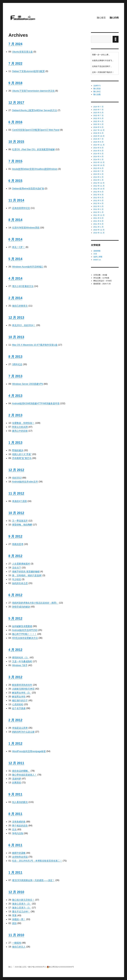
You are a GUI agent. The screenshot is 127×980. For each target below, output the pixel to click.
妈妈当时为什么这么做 (23, 732)
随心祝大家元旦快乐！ (23, 900)
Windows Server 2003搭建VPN (28, 384)
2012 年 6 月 (98, 198)
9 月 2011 (15, 794)
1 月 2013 (15, 443)
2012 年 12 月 (99, 183)
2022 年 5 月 (98, 118)
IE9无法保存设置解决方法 (25, 638)
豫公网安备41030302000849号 (61, 967)
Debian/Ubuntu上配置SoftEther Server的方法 (35, 110)
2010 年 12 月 (99, 230)
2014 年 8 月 (98, 148)
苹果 (14, 915)
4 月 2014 (15, 278)
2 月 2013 (15, 415)
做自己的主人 (19, 947)
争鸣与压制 (18, 833)
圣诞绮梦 (17, 779)
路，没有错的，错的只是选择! (27, 575)
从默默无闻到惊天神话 (23, 689)
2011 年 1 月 (98, 227)
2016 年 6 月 (98, 133)
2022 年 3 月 (98, 124)
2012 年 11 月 (99, 186)
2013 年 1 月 (98, 180)
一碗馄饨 (17, 943)
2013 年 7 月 (98, 171)
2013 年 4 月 (98, 174)
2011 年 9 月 (98, 218)
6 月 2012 (15, 595)
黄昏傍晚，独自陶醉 (22, 525)
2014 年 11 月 (99, 145)
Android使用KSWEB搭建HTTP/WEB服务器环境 (36, 403)
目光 (14, 829)
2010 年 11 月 (99, 233)
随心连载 (97, 94)
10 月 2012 (16, 513)
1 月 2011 (15, 873)
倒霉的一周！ (19, 919)
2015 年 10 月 (99, 136)
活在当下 (17, 568)
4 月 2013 (15, 396)
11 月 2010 (16, 935)
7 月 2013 (15, 376)
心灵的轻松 (18, 704)
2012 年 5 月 (98, 201)
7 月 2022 (15, 64)
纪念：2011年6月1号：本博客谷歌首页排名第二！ (37, 861)
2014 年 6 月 (98, 151)
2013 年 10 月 (99, 165)
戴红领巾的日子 (20, 700)
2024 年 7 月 (98, 107)
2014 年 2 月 (98, 159)
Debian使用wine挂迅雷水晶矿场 (28, 189)
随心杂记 (97, 91)
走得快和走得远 (20, 857)
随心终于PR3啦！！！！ (24, 634)
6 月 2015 (15, 181)
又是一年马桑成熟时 (22, 661)
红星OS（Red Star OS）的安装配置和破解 (33, 149)
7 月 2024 (15, 44)
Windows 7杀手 (20, 665)
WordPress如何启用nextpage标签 (29, 751)
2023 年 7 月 (98, 110)
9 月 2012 (15, 536)
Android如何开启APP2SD (25, 630)
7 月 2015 (15, 161)
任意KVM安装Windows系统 (26, 228)
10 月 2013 (16, 337)
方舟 (95, 254)
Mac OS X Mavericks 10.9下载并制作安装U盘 (35, 345)
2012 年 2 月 (98, 209)
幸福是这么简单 (20, 728)
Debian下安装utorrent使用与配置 (28, 71)
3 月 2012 (15, 677)
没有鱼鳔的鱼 (19, 822)
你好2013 (17, 478)
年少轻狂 (17, 579)
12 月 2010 (16, 892)
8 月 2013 (15, 357)
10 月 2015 (16, 142)
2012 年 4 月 (98, 203)
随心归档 (114, 18)
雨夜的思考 (18, 544)
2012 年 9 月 (98, 192)
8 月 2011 (15, 814)
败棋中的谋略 (19, 853)
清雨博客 (97, 251)
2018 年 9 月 (98, 127)
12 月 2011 (16, 763)
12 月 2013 (16, 318)
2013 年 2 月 (98, 177)
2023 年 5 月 (98, 113)
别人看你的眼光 (20, 802)
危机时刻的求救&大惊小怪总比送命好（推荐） (35, 603)
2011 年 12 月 (99, 215)
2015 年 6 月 (98, 142)
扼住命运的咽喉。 (21, 771)
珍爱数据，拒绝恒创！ (23, 423)
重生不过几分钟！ (21, 912)
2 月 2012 (15, 720)
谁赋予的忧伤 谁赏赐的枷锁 (26, 572)
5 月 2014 (15, 259)
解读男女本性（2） (22, 693)
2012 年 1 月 (98, 212)
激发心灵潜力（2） (22, 904)
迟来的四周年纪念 (21, 208)
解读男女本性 (19, 697)
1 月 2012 (15, 744)
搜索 (116, 39)
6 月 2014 (15, 239)
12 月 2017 (16, 103)
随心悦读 (97, 89)
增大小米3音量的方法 (23, 286)
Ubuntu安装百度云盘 (22, 52)
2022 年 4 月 (98, 121)
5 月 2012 (15, 618)
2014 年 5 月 (98, 154)
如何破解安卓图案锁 (22, 626)
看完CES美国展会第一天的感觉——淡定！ (33, 880)
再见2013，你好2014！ (24, 325)
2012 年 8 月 (98, 195)
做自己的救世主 (20, 306)
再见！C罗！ (19, 247)
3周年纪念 (17, 364)
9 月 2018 (15, 83)
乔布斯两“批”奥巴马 (22, 458)
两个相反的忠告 (20, 826)
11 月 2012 (16, 493)
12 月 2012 (16, 470)
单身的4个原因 (19, 501)
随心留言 (101, 18)
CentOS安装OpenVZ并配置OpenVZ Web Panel (36, 130)
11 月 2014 (16, 200)
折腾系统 (17, 783)
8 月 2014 (15, 220)
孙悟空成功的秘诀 (21, 607)
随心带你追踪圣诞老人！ (24, 775)
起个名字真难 (19, 708)
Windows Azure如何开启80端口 (28, 267)
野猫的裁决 (18, 450)
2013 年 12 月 (99, 162)
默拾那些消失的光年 (22, 685)
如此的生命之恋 (20, 583)
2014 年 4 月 (98, 157)
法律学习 (97, 86)
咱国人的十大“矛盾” (22, 454)
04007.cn (97, 260)
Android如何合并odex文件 (25, 482)
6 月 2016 (15, 122)
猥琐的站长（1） (21, 657)
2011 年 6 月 (98, 224)
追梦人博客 (98, 257)
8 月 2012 (15, 556)
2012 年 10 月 (99, 189)
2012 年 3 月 (98, 206)
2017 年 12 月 (99, 130)
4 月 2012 (15, 650)
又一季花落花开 (20, 521)
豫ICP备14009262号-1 (37, 967)
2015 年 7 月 (98, 139)
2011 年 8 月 (98, 221)
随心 (10, 967)
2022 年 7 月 (98, 116)
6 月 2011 (15, 845)
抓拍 (14, 923)
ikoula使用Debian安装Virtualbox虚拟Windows (35, 169)
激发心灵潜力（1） (22, 908)
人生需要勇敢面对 (21, 564)
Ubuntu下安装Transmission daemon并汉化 (33, 91)
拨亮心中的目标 (20, 431)
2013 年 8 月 (98, 168)
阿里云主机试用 (20, 427)
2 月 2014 (15, 298)
